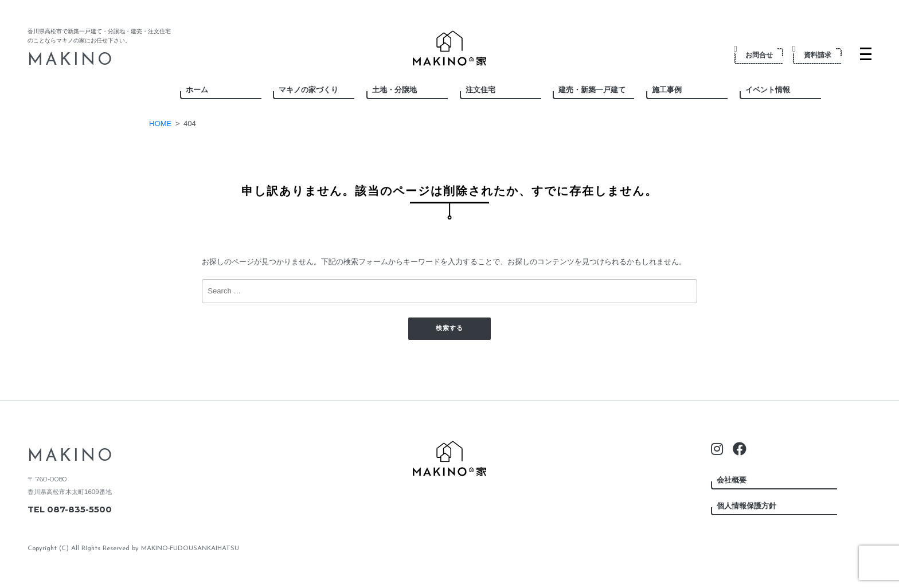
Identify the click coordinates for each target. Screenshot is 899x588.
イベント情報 (768, 90)
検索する (449, 328)
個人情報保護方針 (746, 506)
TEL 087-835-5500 (70, 509)
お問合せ (754, 54)
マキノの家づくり (308, 90)
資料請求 (813, 54)
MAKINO (71, 60)
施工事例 (667, 90)
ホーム (197, 90)
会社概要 (732, 480)
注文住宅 (480, 90)
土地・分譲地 (394, 90)
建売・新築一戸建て (592, 90)
